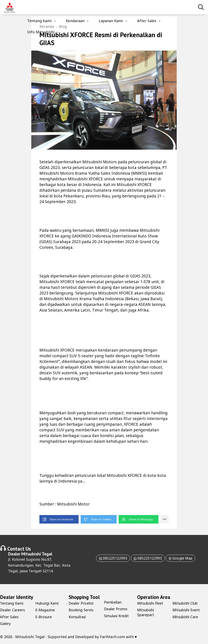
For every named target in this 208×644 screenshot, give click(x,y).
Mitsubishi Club (186, 603)
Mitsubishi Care (186, 617)
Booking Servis (82, 610)
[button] (59, 520)
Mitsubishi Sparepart (146, 612)
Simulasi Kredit (117, 616)
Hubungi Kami (48, 603)
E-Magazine (45, 610)
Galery (6, 624)
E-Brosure (44, 617)
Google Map (181, 558)
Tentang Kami (39, 21)
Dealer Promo (116, 609)
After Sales (147, 21)
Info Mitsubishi (41, 32)
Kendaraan (75, 21)
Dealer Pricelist (82, 603)
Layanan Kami (111, 21)
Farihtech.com (112, 637)
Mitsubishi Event (187, 610)
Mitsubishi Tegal (37, 554)
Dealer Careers (13, 610)
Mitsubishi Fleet (151, 603)
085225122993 (111, 558)
